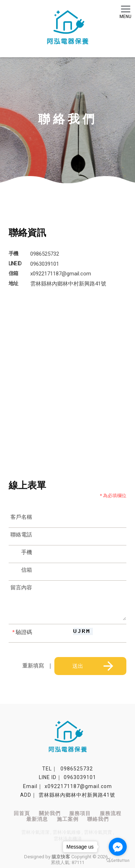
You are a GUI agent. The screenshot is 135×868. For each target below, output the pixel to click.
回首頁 (22, 813)
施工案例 (68, 819)
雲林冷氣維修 (67, 832)
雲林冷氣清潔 (35, 832)
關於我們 (50, 813)
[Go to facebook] (118, 847)
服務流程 (111, 813)
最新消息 (37, 819)
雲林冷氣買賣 (98, 832)
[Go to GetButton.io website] (118, 861)
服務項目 (80, 813)
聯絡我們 (98, 819)
